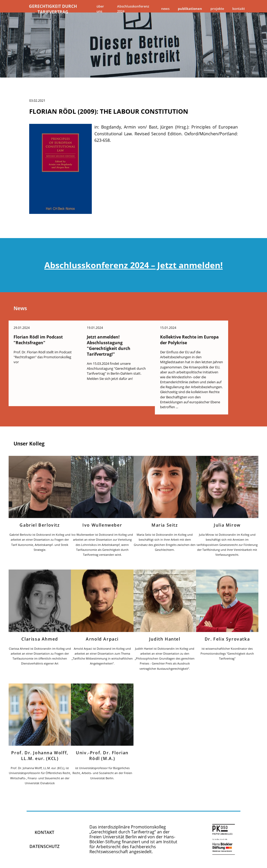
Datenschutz (44, 847)
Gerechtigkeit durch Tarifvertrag (53, 9)
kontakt (44, 833)
